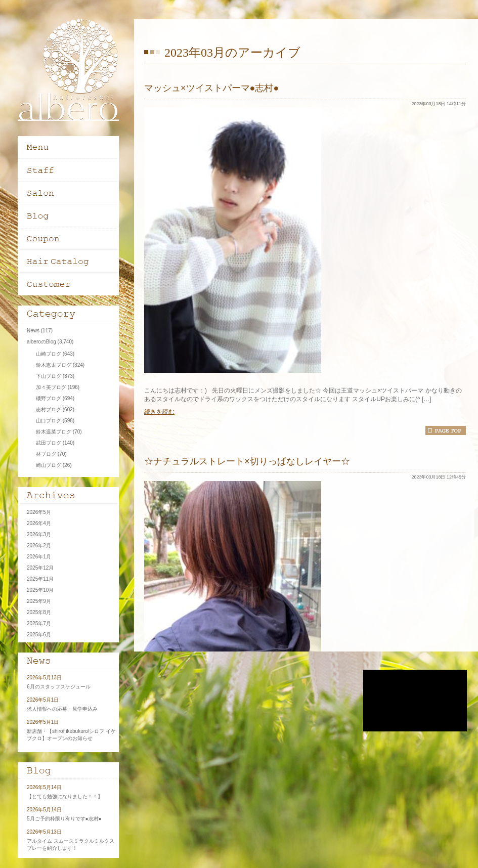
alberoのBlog (41, 342)
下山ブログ (49, 376)
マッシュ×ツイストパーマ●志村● (211, 88)
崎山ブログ (49, 465)
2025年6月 (39, 635)
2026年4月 (39, 523)
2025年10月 (40, 590)
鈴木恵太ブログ (54, 365)
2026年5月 (39, 512)
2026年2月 (39, 546)
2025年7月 (39, 623)
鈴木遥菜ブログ (54, 432)
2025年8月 (39, 612)
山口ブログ (49, 421)
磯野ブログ (49, 398)
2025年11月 (40, 579)
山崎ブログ (49, 354)
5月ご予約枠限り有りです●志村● (64, 819)
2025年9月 (39, 601)
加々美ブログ (51, 387)
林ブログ (46, 454)
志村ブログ (49, 409)
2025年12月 (40, 568)
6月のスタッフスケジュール (59, 687)
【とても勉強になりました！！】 (65, 796)
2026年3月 (39, 534)
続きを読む (159, 412)
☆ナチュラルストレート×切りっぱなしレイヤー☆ (247, 461)
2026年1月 (39, 557)
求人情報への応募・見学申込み (62, 709)
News (33, 331)
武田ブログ (49, 443)
